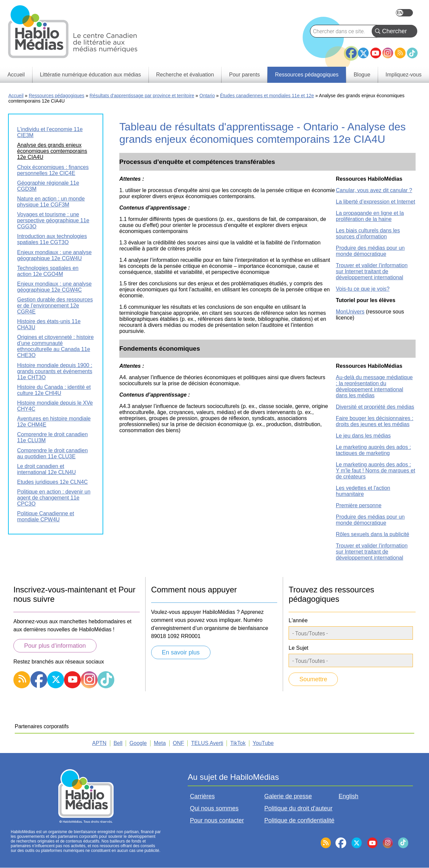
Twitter (363, 53)
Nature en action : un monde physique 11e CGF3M (51, 202)
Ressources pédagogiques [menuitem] (307, 75)
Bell (118, 743)
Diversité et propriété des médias (375, 407)
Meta (160, 743)
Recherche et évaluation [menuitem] (185, 75)
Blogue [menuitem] (362, 75)
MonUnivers (350, 312)
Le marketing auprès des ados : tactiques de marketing (373, 450)
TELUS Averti (207, 743)
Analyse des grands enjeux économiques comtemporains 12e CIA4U (52, 151)
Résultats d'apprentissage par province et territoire (142, 96)
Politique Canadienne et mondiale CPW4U (46, 516)
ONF (179, 743)
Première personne (359, 505)
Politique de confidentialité (299, 820)
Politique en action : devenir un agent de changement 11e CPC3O (54, 498)
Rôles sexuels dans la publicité (373, 534)
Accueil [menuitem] (16, 75)
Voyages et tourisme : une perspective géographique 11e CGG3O (53, 220)
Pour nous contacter (217, 820)
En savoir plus (181, 652)
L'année (298, 620)
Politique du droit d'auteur (299, 808)
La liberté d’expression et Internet (376, 202)
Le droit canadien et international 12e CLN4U (46, 469)
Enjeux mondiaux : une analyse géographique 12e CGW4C (54, 287)
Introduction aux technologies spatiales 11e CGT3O (52, 239)
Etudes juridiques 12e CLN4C (52, 482)
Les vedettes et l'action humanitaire (363, 491)
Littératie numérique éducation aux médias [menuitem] (90, 75)
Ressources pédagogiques (57, 96)
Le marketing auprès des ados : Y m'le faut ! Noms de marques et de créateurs (376, 471)
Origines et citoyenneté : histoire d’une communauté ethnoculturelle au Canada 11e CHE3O (55, 346)
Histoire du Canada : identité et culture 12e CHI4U (54, 390)
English (404, 13)
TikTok (412, 53)
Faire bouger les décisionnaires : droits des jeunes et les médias (375, 421)
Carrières (202, 796)
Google (138, 743)
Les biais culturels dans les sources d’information (368, 234)
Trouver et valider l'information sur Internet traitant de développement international (372, 271)
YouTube (376, 53)
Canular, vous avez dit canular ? (374, 190)
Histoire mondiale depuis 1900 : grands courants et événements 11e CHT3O (55, 371)
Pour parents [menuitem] (245, 75)
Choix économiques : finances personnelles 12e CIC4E (53, 170)
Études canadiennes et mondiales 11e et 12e (267, 96)
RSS (400, 53)
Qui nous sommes (214, 808)
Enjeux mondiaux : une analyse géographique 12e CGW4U (54, 255)
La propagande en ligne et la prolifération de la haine (370, 216)
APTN (99, 743)
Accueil (16, 96)
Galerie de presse (288, 796)
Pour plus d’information (55, 646)
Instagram (388, 53)
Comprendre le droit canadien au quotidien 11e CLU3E (52, 453)
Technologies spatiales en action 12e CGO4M (48, 271)
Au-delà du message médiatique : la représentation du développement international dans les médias (374, 386)
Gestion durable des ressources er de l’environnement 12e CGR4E (55, 306)
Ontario (207, 96)
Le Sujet (298, 648)
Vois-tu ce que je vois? (363, 289)
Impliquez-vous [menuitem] (404, 75)
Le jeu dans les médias (363, 436)
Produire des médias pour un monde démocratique (370, 251)
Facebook (351, 50)
